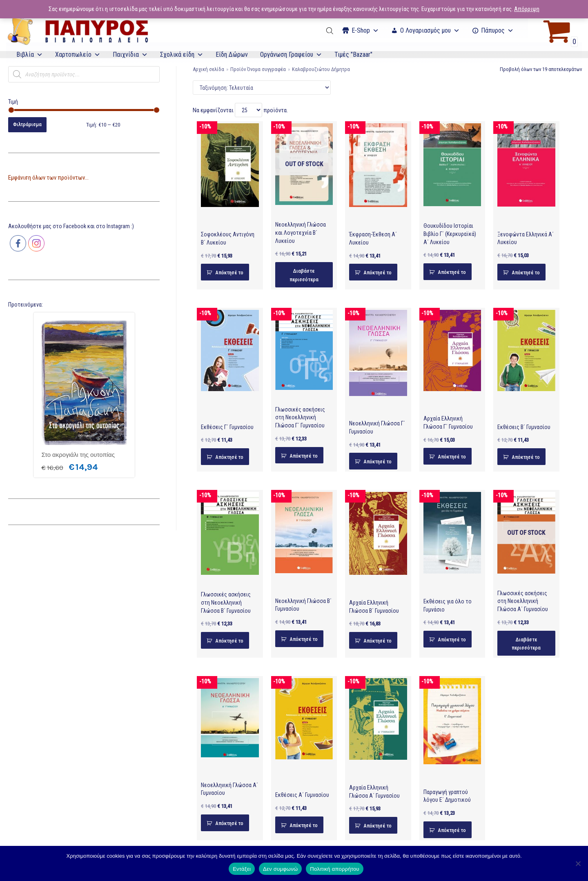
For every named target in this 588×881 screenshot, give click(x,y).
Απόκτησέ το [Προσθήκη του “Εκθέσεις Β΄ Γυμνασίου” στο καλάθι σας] (526, 457)
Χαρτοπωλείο (78, 55)
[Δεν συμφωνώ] (578, 863)
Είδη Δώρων (232, 55)
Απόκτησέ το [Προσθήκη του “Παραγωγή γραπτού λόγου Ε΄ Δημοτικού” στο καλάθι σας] (452, 830)
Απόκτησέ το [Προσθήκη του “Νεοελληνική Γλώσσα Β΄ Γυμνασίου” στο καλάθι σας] (304, 639)
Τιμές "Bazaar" (353, 55)
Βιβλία (30, 55)
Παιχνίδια (130, 55)
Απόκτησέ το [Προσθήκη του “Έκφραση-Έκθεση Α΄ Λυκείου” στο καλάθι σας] (378, 273)
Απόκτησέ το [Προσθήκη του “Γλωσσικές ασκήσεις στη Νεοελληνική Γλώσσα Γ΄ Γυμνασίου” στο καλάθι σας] (304, 456)
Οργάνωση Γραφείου (291, 55)
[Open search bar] (330, 31)
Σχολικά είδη (182, 55)
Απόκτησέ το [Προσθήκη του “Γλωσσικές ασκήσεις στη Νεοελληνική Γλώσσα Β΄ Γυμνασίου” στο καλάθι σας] (229, 641)
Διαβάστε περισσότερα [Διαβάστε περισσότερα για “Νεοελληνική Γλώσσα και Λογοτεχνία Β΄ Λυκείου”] (304, 275)
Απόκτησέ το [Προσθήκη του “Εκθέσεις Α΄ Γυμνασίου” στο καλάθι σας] (304, 825)
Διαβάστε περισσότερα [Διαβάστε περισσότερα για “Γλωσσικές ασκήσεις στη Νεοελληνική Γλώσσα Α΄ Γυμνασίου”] (526, 644)
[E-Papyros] (78, 31)
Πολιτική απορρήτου (334, 869)
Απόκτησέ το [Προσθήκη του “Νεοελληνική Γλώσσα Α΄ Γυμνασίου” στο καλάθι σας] (229, 823)
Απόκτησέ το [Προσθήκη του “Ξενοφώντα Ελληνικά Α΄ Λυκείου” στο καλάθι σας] (526, 273)
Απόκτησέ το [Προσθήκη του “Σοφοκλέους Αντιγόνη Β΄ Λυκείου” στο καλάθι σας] (229, 273)
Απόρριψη (527, 9)
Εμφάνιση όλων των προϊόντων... (48, 178)
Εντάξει (242, 869)
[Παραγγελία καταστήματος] (262, 88)
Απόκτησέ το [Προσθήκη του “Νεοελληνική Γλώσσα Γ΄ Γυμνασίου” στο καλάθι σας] (378, 462)
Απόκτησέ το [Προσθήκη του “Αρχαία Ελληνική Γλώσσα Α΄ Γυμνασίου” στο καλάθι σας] (378, 826)
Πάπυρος (497, 30)
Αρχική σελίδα (208, 69)
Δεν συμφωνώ (280, 869)
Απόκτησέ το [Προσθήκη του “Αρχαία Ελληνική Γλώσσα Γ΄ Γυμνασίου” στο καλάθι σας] (452, 457)
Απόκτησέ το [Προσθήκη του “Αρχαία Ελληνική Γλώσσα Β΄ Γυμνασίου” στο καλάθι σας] (378, 641)
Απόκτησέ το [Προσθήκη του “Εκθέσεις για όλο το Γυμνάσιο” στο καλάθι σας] (452, 640)
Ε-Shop (365, 30)
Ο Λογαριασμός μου (430, 30)
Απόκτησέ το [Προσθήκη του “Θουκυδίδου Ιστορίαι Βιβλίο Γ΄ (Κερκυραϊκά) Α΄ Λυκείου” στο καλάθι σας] (452, 272)
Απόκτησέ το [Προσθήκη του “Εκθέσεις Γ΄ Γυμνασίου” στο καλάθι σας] (229, 457)
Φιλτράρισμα (27, 124)
